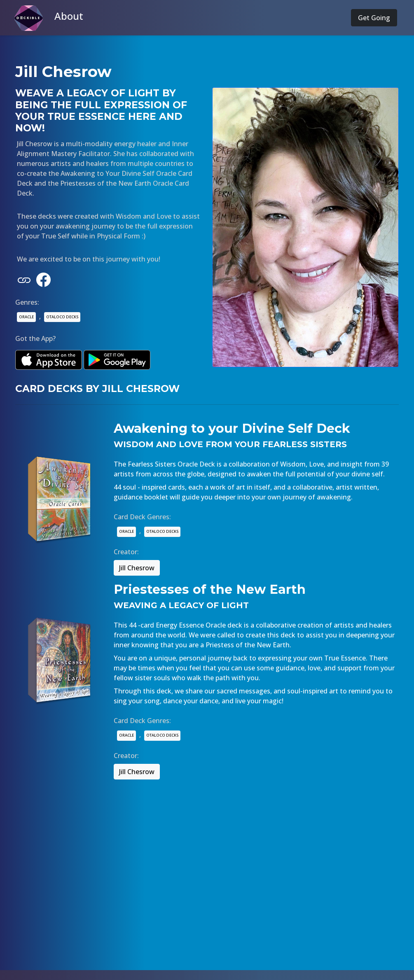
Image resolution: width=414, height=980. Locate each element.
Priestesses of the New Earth (210, 589)
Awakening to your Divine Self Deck (232, 428)
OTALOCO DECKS (62, 317)
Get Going (374, 18)
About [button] (69, 16)
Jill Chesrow (137, 568)
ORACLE (26, 317)
